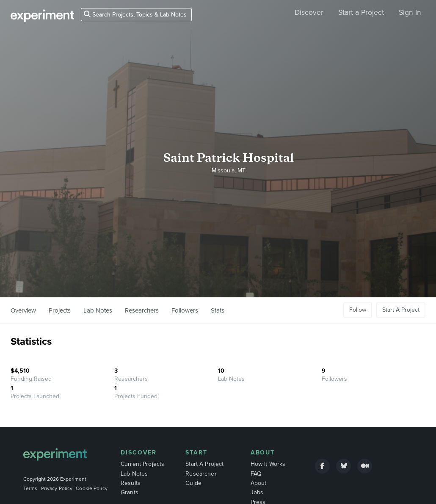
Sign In (410, 12)
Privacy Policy (57, 488)
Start (196, 453)
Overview (23, 310)
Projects (60, 310)
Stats (218, 310)
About (263, 453)
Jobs (257, 492)
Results (131, 483)
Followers (185, 310)
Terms (30, 488)
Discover (309, 12)
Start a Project (361, 12)
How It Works (268, 464)
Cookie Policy (92, 488)
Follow (358, 310)
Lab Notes (98, 310)
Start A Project (401, 310)
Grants (130, 492)
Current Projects (142, 464)
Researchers (142, 310)
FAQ (256, 474)
